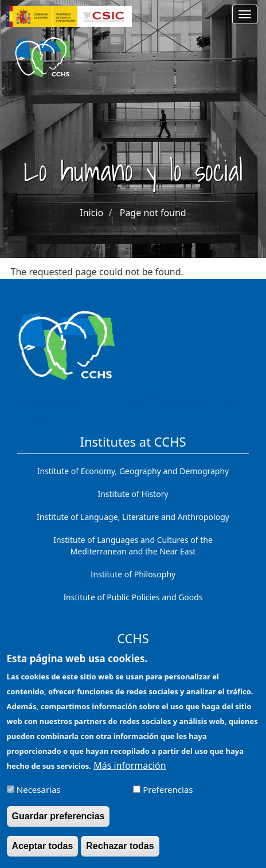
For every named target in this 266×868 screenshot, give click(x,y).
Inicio (91, 213)
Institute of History (133, 494)
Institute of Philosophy (133, 574)
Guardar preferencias (58, 823)
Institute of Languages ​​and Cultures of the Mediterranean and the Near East (133, 546)
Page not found (153, 213)
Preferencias (168, 796)
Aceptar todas (43, 853)
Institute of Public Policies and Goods (133, 597)
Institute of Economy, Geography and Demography (133, 471)
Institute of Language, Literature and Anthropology (133, 517)
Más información (130, 772)
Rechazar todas (120, 853)
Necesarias (39, 796)
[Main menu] (245, 14)
